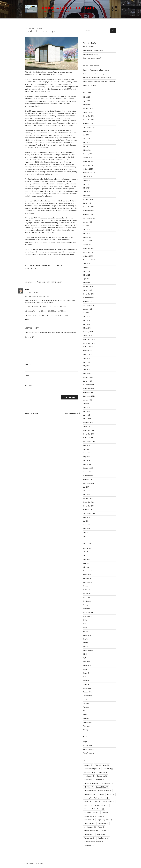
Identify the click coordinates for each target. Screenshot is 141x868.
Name (28, 365)
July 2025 (86, 135)
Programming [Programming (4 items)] (90, 816)
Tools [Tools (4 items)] (101, 827)
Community (87, 575)
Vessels (86, 707)
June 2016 (87, 525)
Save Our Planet (89, 47)
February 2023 (88, 241)
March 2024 (87, 196)
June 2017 (87, 491)
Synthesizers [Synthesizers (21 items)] (90, 827)
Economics (87, 593)
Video (85, 711)
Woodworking (88, 722)
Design (44, 265)
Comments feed (89, 749)
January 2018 (88, 472)
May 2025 (87, 142)
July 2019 (86, 404)
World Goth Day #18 (90, 43)
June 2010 (87, 532)
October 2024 (88, 169)
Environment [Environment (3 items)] (90, 794)
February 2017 (88, 498)
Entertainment (88, 612)
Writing (86, 730)
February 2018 (88, 468)
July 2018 (86, 449)
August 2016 (88, 517)
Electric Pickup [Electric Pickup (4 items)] (102, 787)
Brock (40, 28)
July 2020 (86, 358)
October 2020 (88, 347)
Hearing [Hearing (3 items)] (88, 798)
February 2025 (88, 154)
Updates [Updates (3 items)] (105, 831)
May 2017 (87, 494)
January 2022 (88, 290)
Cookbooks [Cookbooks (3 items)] (89, 776)
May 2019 (87, 411)
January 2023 (88, 245)
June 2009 (87, 536)
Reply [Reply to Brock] (27, 320)
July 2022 (86, 267)
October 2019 (88, 392)
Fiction (86, 620)
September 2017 (89, 483)
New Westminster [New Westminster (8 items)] (92, 812)
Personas (87, 662)
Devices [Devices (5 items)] (88, 780)
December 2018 (89, 430)
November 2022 (89, 252)
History (86, 643)
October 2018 (88, 438)
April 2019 (87, 415)
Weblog (86, 718)
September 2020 (89, 351)
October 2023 (88, 214)
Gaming (86, 631)
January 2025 (88, 158)
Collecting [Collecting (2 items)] (102, 772)
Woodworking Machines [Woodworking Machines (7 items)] (94, 842)
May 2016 (87, 529)
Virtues (86, 715)
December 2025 (89, 116)
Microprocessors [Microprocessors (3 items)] (102, 805)
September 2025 (89, 127)
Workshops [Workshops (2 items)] (89, 845)
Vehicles (86, 703)
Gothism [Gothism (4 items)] (111, 794)
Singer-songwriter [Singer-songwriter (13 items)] (104, 820)
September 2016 (89, 513)
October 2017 (88, 479)
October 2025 (88, 124)
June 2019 (87, 407)
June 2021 (87, 317)
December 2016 (89, 502)
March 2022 (87, 283)
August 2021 (88, 309)
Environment (88, 616)
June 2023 (87, 230)
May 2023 (87, 233)
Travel (85, 699)
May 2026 (87, 97)
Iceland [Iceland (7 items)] (88, 802)
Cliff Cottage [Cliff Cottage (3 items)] (90, 772)
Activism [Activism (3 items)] (88, 765)
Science (86, 684)
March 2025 (87, 150)
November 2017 (89, 476)
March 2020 (87, 373)
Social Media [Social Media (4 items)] (90, 823)
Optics (86, 658)
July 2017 (86, 487)
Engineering (87, 609)
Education (87, 597)
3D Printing (33, 268)
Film (85, 624)
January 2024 (88, 203)
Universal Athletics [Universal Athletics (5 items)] (92, 831)
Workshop (87, 726)
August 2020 (88, 354)
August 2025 (88, 131)
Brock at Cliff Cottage (68, 8)
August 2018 (88, 445)
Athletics (86, 563)
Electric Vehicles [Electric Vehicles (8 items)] (105, 791)
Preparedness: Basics (91, 54)
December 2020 (89, 339)
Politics (86, 669)
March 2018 (87, 464)
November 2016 (89, 506)
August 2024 (88, 177)
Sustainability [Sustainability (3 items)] (103, 823)
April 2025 (87, 146)
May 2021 (87, 320)
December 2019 (89, 385)
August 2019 (88, 400)
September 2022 (89, 260)
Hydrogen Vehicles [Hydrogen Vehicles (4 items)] (102, 798)
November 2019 (89, 389)
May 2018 (87, 457)
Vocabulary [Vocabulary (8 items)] (89, 834)
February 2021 (88, 332)
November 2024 (89, 165)
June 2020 (87, 362)
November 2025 (89, 120)
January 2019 (88, 426)
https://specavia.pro (46, 303)
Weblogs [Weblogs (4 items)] (101, 834)
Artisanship (87, 559)
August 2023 (88, 222)
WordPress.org (88, 753)
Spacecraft (87, 688)
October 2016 (88, 510)
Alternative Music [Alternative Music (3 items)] (102, 765)
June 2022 (87, 271)
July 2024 (86, 180)
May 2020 (87, 366)
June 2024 (87, 184)
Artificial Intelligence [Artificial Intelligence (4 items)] (92, 769)
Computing (87, 578)
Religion (86, 681)
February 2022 (88, 286)
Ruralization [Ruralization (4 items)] (89, 820)
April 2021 (87, 324)
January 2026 (88, 112)
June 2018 (87, 453)
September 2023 (89, 218)
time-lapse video (53, 242)
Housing (86, 647)
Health (86, 639)
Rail (85, 677)
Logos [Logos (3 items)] (97, 802)
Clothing (86, 567)
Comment (29, 337)
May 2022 (87, 275)
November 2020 (89, 343)
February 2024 (88, 199)
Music (85, 654)
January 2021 (88, 336)
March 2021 (87, 328)
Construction (34, 265)
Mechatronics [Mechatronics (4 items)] (109, 802)
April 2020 (87, 370)
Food (85, 628)
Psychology (87, 673)
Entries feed (87, 745)
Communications (89, 571)
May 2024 (87, 188)
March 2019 (87, 419)
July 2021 (86, 313)
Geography (87, 635)
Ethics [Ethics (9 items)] (101, 794)
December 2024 (89, 161)
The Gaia (93, 85)
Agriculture (87, 548)
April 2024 (87, 192)
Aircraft (86, 552)
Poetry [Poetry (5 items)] (105, 812)
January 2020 (88, 381)
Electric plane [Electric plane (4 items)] (90, 791)
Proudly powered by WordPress (35, 863)
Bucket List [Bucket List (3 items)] (108, 769)
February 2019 (88, 423)
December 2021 (89, 294)
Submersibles (88, 692)
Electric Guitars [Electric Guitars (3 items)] (107, 783)
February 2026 (88, 108)
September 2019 (89, 396)
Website (28, 386)
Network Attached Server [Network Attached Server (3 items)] (94, 809)
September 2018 (89, 442)
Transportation (88, 696)
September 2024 (89, 173)
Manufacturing (55, 265)
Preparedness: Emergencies (93, 51)
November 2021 (89, 298)
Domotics (87, 590)
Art (84, 556)
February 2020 (88, 377)
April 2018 (87, 460)
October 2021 (88, 302)
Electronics (87, 601)
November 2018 (89, 434)
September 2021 (89, 305)
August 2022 (88, 264)
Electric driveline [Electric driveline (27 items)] (91, 783)
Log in (85, 742)
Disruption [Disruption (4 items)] (99, 780)
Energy (86, 605)
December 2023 (89, 207)
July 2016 (86, 521)
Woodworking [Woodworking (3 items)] (103, 838)
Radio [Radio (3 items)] (101, 816)
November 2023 (89, 211)
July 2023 (86, 226)
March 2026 (87, 105)
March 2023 (87, 237)
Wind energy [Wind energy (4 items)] (90, 838)
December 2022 (89, 248)
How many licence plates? (92, 58)
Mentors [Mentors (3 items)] (88, 805)
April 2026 (87, 101)
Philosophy (87, 665)
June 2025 (87, 139)
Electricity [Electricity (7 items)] (89, 787)
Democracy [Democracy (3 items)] (102, 776)
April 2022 (87, 279)
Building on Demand (50, 237)
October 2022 (88, 256)
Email (28, 375)
